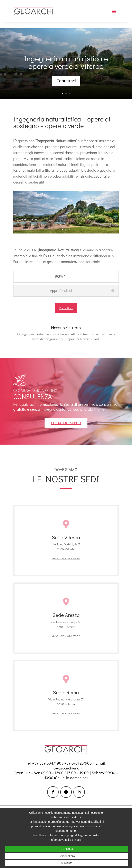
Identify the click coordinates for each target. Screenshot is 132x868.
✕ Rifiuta (67, 863)
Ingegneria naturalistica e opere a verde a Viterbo (66, 62)
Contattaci (66, 81)
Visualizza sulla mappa (66, 558)
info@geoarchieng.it (66, 768)
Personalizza (67, 856)
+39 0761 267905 (78, 763)
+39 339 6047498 (47, 763)
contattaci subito (66, 423)
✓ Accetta (67, 849)
